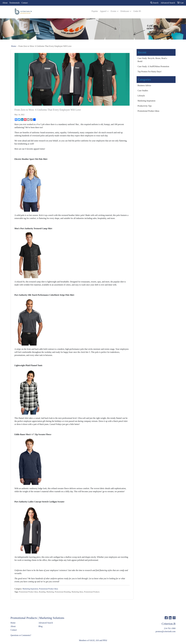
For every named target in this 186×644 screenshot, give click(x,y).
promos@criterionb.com (166, 631)
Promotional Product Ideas (48, 589)
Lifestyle (141, 96)
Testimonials (15, 3)
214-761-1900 (170, 628)
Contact (25, 3)
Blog (41, 626)
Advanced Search (46, 623)
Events (113, 11)
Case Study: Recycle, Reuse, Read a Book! (152, 60)
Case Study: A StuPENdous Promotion (153, 66)
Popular (95, 11)
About (5, 3)
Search (154, 3)
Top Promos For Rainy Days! (150, 72)
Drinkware (125, 11)
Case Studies (143, 91)
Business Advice (144, 85)
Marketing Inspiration (30, 589)
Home (14, 46)
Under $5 (137, 11)
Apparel (103, 11)
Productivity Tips (145, 106)
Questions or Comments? (21, 635)
